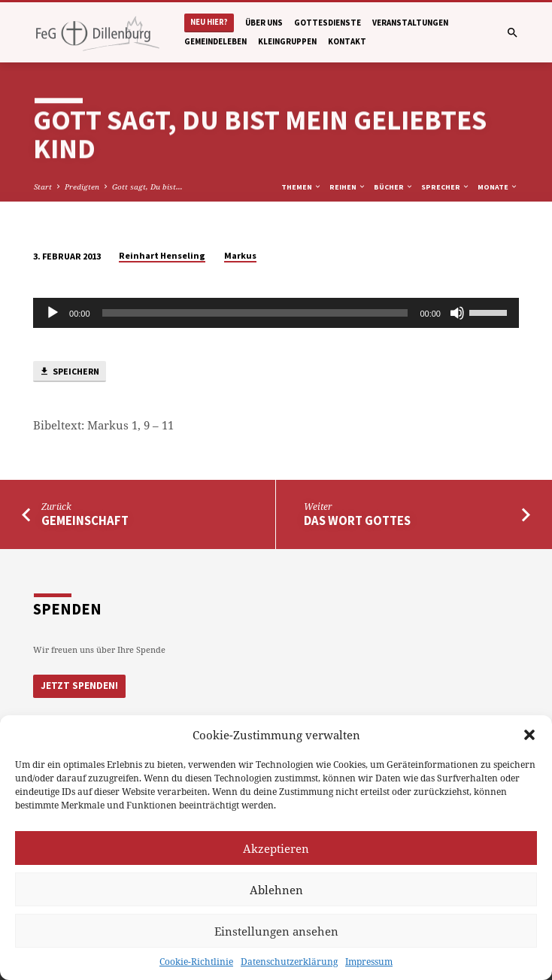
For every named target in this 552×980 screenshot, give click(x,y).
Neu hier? (209, 22)
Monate (498, 187)
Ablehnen (276, 890)
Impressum (369, 962)
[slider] (255, 313)
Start (43, 187)
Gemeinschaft (85, 521)
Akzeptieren (276, 848)
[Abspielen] (53, 313)
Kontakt (347, 41)
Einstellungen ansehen (276, 931)
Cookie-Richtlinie (196, 962)
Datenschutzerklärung (289, 962)
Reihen (348, 187)
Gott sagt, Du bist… (147, 187)
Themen (302, 187)
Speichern (69, 372)
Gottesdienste (328, 23)
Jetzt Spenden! (79, 686)
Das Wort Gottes (357, 521)
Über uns (264, 23)
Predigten (82, 187)
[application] (276, 313)
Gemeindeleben (215, 41)
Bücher (394, 187)
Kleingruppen (287, 41)
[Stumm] (457, 313)
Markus (240, 255)
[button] (529, 735)
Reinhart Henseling (162, 255)
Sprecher (446, 187)
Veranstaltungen (410, 23)
